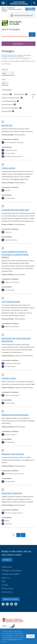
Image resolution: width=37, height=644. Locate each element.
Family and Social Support (10, 108)
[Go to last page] (23, 535)
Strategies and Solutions (12, 570)
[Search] (15, 35)
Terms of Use (7, 592)
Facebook (3, 604)
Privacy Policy (7, 588)
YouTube (12, 604)
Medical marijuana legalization (15, 415)
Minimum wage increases (13, 454)
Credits (5, 585)
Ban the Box (7, 125)
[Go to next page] (19, 535)
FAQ (3, 581)
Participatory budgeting (12, 493)
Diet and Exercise (7, 104)
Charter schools (8, 168)
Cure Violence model (11, 301)
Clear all (34, 96)
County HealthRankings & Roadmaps (19, 3)
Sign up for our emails (11, 599)
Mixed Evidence (19, 94)
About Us (6, 578)
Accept (30, 636)
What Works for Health (15, 9)
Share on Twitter (30, 9)
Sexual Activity (7, 111)
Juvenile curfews (9, 378)
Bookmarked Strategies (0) (23, 15)
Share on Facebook (27, 9)
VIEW (4, 80)
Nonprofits (5, 94)
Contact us (7, 560)
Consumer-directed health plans (15, 210)
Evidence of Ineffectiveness (11, 98)
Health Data (7, 567)
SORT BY (5, 70)
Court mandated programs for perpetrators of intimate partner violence (15, 254)
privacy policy (13, 639)
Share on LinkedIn (34, 9)
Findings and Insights (11, 574)
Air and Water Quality (9, 101)
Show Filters (19, 44)
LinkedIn (16, 604)
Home (3, 8)
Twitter (7, 604)
